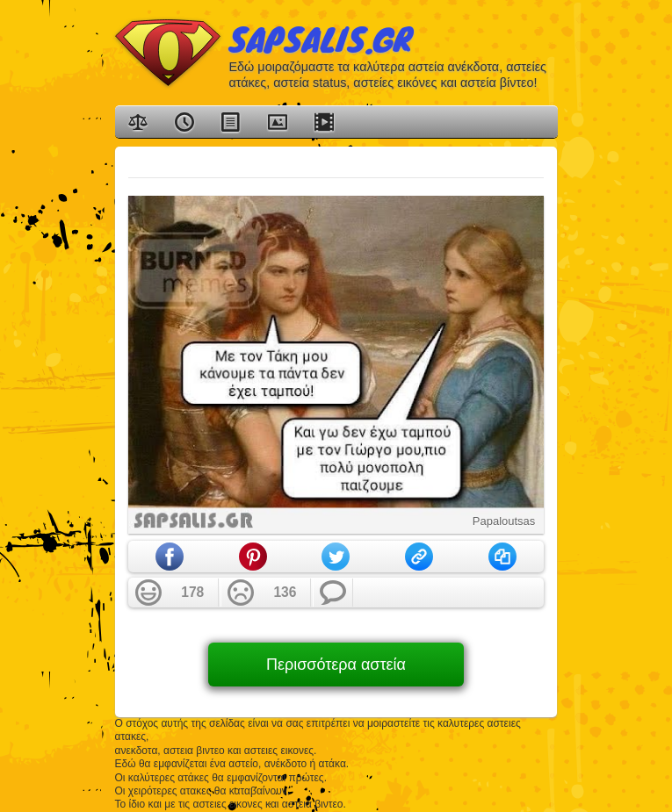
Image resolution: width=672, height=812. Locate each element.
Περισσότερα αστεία (336, 665)
